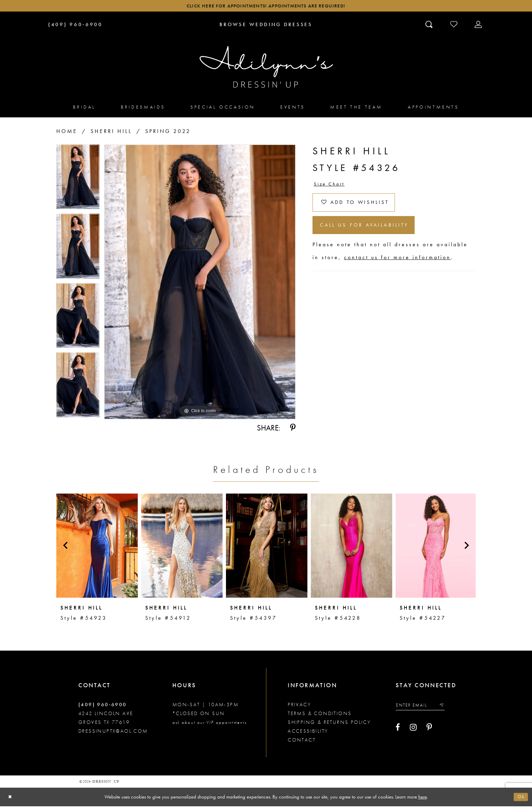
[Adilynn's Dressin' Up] (266, 69)
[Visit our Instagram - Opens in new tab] (413, 731)
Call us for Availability (373, 234)
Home (67, 133)
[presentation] (97, 547)
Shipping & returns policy (329, 724)
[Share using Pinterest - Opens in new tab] (293, 430)
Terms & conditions (320, 715)
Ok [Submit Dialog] (520, 799)
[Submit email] (449, 708)
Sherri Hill (111, 133)
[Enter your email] (424, 708)
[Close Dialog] (11, 799)
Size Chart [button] (332, 187)
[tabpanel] (78, 181)
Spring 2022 (168, 133)
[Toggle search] (430, 26)
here (423, 798)
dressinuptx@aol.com (113, 733)
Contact (302, 742)
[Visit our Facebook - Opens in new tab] (398, 731)
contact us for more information (397, 268)
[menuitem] (84, 109)
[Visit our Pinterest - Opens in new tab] (429, 731)
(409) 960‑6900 (103, 706)
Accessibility (308, 733)
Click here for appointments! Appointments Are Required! (266, 7)
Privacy (299, 706)
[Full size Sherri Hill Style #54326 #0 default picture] (200, 284)
